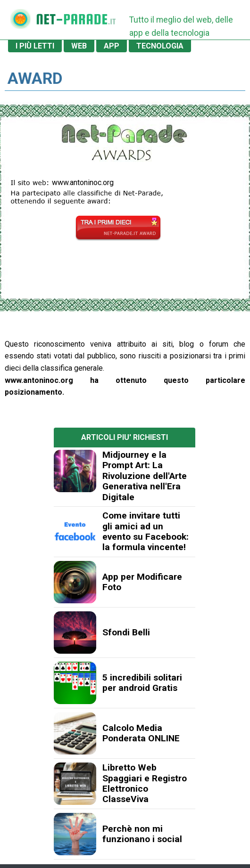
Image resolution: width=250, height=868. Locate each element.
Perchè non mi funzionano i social (142, 834)
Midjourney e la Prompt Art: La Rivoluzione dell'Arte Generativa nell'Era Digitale (145, 476)
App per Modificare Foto (142, 582)
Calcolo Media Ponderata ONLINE (141, 733)
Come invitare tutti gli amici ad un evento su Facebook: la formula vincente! (146, 531)
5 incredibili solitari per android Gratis (142, 683)
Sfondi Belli (126, 632)
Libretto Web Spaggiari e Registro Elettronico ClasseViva (145, 783)
